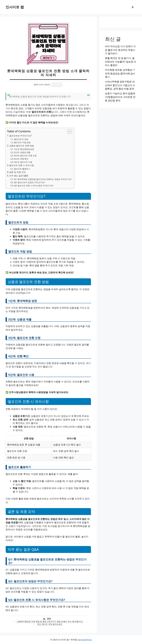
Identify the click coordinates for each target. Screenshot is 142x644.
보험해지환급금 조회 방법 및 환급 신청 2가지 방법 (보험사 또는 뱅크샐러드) (50, 621)
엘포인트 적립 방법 (22, 142)
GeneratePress (85, 640)
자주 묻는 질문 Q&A (19, 176)
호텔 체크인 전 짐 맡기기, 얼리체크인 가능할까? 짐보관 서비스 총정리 (121, 62)
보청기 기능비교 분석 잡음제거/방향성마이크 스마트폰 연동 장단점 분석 (120, 97)
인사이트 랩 (15, 7)
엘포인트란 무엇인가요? (20, 136)
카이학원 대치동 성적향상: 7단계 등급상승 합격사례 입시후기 (120, 73)
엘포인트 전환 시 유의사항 (22, 165)
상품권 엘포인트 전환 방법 (22, 146)
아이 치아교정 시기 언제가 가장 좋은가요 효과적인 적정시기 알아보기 (120, 50)
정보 (49, 618)
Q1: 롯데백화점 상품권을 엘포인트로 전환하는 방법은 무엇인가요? (43, 179)
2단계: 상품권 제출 (22, 152)
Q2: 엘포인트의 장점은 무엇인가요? (29, 182)
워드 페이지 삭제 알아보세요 (50, 624)
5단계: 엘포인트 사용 (23, 162)
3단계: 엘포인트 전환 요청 (25, 155)
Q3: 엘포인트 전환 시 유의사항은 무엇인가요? (34, 186)
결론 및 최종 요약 (17, 172)
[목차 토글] (68, 132)
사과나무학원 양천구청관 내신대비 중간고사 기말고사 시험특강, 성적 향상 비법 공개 (120, 85)
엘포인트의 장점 (21, 139)
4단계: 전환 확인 (21, 159)
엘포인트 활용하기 (22, 169)
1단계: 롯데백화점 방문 (24, 149)
